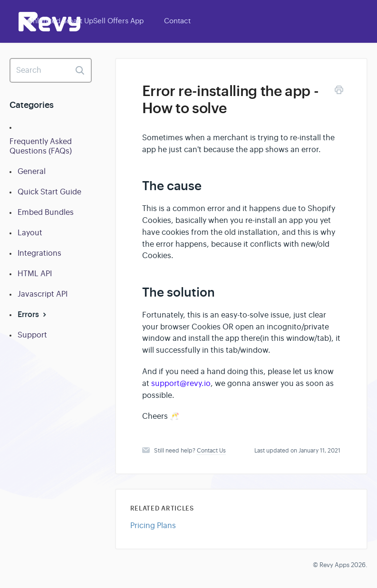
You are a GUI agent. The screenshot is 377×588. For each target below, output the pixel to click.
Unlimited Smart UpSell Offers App (86, 21)
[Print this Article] (339, 92)
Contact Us (211, 451)
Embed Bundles (46, 212)
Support (32, 335)
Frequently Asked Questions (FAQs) (41, 146)
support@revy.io (181, 384)
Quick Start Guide (49, 192)
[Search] (51, 70)
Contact (177, 21)
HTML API (35, 274)
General (32, 172)
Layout (30, 233)
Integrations (39, 253)
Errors (33, 314)
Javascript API (43, 294)
